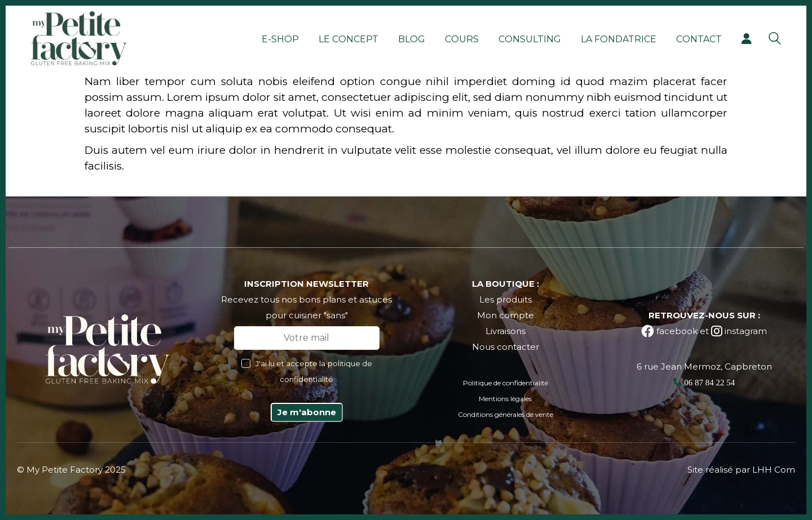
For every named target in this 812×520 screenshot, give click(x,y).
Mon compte (506, 315)
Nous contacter (506, 347)
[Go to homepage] (79, 38)
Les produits (506, 299)
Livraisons (506, 331)
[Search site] (775, 40)
